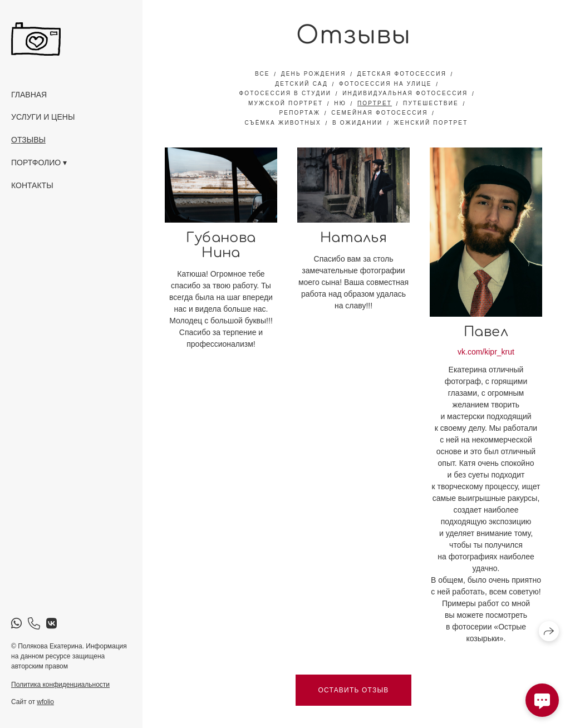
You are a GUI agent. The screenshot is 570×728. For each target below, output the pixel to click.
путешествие (431, 103)
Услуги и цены (43, 117)
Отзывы (28, 140)
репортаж (299, 113)
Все (262, 74)
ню (340, 103)
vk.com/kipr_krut (486, 352)
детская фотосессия (402, 74)
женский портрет (431, 123)
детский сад (301, 84)
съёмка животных (282, 123)
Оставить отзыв (354, 690)
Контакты (32, 185)
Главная (29, 95)
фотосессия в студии (286, 93)
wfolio (45, 702)
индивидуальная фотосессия (405, 93)
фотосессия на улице (385, 84)
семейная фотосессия (379, 113)
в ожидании (357, 123)
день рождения (314, 74)
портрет (375, 103)
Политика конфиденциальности (60, 685)
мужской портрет (286, 103)
